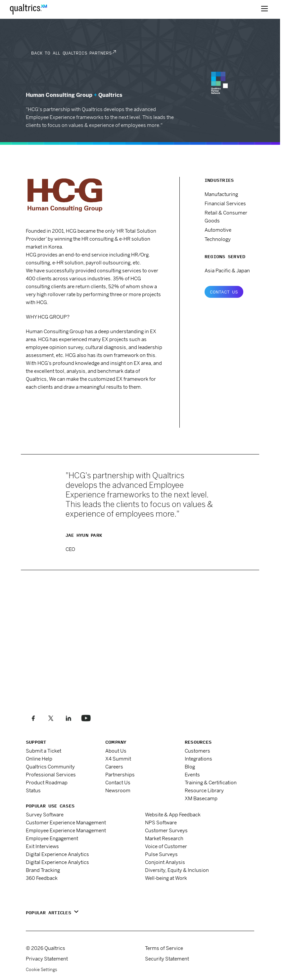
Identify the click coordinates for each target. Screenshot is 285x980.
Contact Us (224, 292)
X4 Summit (118, 759)
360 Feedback (42, 878)
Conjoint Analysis (165, 862)
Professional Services (51, 775)
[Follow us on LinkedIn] (68, 718)
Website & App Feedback (173, 815)
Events (192, 775)
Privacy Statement (47, 959)
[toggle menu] (264, 9)
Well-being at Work (166, 878)
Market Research (164, 838)
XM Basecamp (201, 798)
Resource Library (204, 790)
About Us (116, 751)
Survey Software (45, 815)
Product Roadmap (47, 783)
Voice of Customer (166, 846)
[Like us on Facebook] (33, 718)
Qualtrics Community (50, 767)
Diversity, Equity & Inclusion (177, 870)
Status (33, 790)
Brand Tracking (43, 870)
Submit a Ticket (44, 751)
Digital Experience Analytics (57, 854)
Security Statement (167, 959)
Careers (114, 767)
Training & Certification (211, 783)
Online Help (39, 759)
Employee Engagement (52, 838)
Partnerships (120, 775)
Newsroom (118, 790)
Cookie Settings (42, 970)
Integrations (198, 759)
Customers (197, 751)
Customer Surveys (166, 830)
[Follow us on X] (51, 718)
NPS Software (161, 823)
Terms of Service (164, 948)
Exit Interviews (42, 846)
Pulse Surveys (161, 854)
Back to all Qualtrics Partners (71, 53)
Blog (190, 767)
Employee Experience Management (66, 830)
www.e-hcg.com (50, 405)
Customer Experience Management (66, 823)
